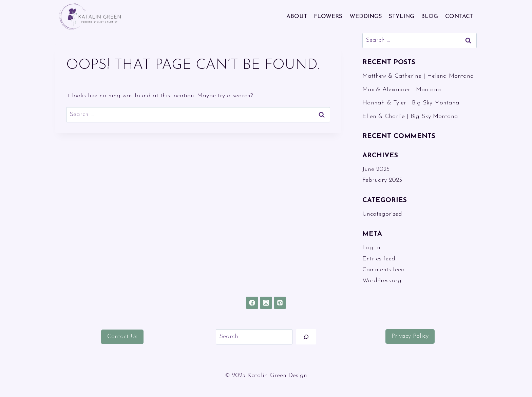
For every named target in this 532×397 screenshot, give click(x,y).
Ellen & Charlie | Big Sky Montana (410, 116)
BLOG (430, 16)
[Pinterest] (280, 303)
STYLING (402, 16)
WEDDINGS (366, 16)
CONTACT (459, 16)
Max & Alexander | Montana (402, 90)
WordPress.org (382, 281)
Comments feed (384, 270)
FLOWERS (328, 16)
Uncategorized (382, 214)
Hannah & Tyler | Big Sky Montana (411, 103)
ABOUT (297, 16)
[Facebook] (252, 303)
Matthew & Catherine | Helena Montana (418, 76)
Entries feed (379, 259)
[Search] (306, 337)
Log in (371, 248)
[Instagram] (266, 303)
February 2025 (382, 180)
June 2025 (376, 169)
